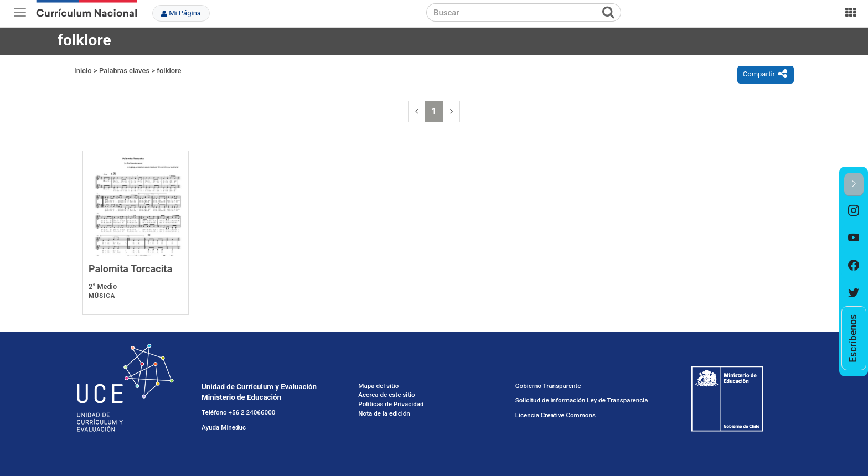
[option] (854, 210)
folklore (169, 71)
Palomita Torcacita (130, 269)
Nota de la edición (384, 413)
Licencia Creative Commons (556, 415)
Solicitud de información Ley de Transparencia (582, 400)
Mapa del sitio (378, 386)
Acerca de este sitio (386, 395)
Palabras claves (124, 71)
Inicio (83, 71)
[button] (854, 185)
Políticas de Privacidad (391, 404)
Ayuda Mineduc (224, 427)
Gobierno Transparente (548, 386)
